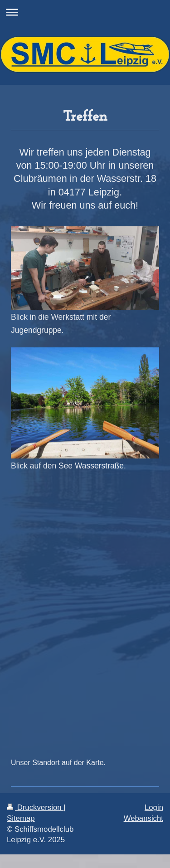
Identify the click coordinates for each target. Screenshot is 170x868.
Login (154, 807)
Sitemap (21, 818)
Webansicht (143, 818)
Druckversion (35, 807)
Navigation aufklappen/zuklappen (85, 12)
